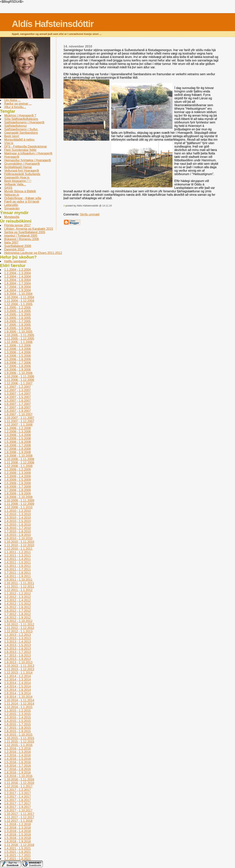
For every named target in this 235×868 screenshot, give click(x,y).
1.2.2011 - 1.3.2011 (17, 556)
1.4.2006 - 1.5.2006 (17, 356)
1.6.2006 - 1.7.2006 (17, 363)
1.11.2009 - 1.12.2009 (19, 504)
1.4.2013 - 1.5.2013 (17, 645)
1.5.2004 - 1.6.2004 (17, 280)
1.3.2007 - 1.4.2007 (17, 394)
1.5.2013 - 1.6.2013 (17, 649)
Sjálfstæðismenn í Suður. (21, 129)
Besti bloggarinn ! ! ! (18, 181)
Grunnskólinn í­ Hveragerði (22, 164)
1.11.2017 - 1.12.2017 (19, 817)
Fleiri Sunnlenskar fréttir (20, 150)
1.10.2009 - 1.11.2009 (19, 500)
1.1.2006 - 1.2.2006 (17, 345)
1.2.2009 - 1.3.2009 (17, 473)
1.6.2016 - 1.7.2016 (17, 766)
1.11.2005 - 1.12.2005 (19, 339)
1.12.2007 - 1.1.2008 (18, 425)
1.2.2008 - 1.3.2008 (17, 432)
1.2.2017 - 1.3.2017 (17, 793)
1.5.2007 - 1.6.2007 (17, 401)
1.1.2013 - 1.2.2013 (17, 635)
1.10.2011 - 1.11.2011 (19, 583)
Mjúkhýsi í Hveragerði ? (20, 115)
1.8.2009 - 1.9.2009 (17, 494)
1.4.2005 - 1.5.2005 (17, 314)
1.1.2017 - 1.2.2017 (17, 790)
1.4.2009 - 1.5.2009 (17, 480)
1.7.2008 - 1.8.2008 (17, 449)
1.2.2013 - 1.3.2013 (17, 638)
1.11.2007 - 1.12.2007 (19, 421)
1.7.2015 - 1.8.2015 (17, 728)
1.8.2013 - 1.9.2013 (17, 659)
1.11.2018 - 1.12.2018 (19, 845)
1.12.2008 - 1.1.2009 (18, 466)
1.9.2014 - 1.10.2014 (18, 697)
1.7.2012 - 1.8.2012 (17, 614)
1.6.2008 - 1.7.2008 (17, 445)
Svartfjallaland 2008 (18, 246)
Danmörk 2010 (14, 249)
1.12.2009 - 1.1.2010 (18, 507)
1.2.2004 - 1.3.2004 (17, 273)
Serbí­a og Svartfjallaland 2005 (25, 232)
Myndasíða (12, 217)
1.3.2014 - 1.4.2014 (17, 683)
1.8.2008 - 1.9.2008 (17, 452)
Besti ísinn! (12, 136)
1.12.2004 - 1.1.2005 (18, 304)
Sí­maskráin (12, 208)
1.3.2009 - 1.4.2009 (17, 476)
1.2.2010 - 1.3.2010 (17, 514)
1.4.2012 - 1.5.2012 (17, 604)
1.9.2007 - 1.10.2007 (18, 414)
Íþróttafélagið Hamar (18, 167)
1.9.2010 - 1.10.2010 (18, 538)
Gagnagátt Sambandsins (21, 133)
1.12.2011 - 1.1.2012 (18, 590)
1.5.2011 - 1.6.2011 (17, 566)
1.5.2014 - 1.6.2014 (17, 690)
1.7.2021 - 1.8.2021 (17, 859)
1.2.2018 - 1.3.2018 (17, 828)
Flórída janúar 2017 (17, 225)
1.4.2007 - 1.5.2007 (17, 397)
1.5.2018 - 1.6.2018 (17, 838)
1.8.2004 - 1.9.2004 (17, 290)
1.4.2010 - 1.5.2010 (17, 521)
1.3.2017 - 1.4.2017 (17, 797)
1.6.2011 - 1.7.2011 (17, 569)
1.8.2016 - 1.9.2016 (17, 773)
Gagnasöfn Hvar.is (17, 177)
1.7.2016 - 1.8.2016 (17, 769)
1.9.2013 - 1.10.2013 (18, 662)
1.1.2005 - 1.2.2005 (17, 308)
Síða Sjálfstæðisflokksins (21, 119)
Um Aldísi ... (12, 100)
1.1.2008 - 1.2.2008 (17, 428)
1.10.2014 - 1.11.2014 (19, 700)
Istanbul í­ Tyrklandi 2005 (21, 236)
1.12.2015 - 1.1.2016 (18, 745)
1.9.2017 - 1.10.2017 (18, 810)
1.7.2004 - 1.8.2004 (17, 287)
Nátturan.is (12, 195)
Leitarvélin (11, 205)
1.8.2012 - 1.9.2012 (17, 618)
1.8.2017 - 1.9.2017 (17, 807)
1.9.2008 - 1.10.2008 (18, 456)
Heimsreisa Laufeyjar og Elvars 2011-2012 (33, 253)
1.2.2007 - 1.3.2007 (17, 390)
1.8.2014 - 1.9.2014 (17, 693)
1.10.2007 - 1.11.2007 (19, 418)
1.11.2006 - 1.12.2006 (19, 380)
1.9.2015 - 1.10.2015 (18, 735)
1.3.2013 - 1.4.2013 (17, 642)
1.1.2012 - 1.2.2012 (17, 593)
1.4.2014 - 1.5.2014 (17, 686)
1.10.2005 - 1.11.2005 (19, 335)
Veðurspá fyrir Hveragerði (22, 171)
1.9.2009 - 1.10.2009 (18, 497)
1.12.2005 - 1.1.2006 (18, 342)
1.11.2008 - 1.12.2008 (19, 463)
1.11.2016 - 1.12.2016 (19, 783)
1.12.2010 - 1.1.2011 (18, 549)
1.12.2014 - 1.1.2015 (18, 707)
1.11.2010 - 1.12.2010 (19, 545)
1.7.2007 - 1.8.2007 (17, 407)
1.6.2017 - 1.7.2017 (17, 804)
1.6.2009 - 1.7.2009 (17, 487)
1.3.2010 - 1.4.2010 (17, 518)
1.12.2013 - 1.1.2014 (18, 673)
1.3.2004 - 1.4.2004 (17, 277)
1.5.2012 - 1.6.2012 (17, 607)
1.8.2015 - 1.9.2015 (17, 731)
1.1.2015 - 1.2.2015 (17, 711)
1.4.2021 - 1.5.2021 (17, 848)
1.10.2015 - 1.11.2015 (19, 738)
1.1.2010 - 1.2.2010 (17, 511)
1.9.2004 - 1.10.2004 (18, 294)
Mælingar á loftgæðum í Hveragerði (28, 153)
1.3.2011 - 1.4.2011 (17, 559)
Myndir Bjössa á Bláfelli (20, 191)
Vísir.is (9, 143)
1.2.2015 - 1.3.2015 (17, 714)
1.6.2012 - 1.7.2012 (17, 611)
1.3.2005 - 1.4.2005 (17, 311)
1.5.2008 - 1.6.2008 (17, 442)
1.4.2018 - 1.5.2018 (17, 835)
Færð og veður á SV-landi (22, 202)
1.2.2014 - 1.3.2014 (17, 680)
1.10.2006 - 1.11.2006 (19, 376)
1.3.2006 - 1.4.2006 (17, 352)
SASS (8, 188)
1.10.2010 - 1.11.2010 (19, 542)
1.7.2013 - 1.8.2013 (17, 655)
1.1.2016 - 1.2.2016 (17, 748)
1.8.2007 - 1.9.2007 (17, 411)
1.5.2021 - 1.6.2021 (17, 852)
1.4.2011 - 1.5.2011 (17, 562)
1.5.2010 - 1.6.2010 (17, 525)
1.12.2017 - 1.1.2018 (18, 821)
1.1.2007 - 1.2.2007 (17, 387)
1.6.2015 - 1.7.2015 (17, 724)
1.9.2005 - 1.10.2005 (18, 332)
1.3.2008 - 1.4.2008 (17, 435)
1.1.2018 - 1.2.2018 (17, 824)
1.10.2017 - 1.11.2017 (19, 814)
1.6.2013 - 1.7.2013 (17, 652)
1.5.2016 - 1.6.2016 (17, 762)
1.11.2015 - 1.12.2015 (19, 742)
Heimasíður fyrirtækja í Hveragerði (28, 160)
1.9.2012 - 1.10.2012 (18, 621)
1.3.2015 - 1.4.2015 (17, 717)
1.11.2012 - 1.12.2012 (19, 628)
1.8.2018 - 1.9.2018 (17, 841)
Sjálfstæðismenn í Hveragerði (24, 122)
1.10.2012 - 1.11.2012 (19, 624)
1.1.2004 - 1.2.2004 (17, 270)
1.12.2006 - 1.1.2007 (18, 383)
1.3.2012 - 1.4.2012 (17, 600)
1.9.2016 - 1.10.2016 (18, 776)
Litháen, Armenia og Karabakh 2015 (29, 229)
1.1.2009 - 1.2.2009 (17, 469)
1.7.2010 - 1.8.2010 (17, 531)
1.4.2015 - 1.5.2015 (17, 721)
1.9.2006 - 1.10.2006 (18, 373)
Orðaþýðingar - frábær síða (23, 198)
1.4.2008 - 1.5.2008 (17, 438)
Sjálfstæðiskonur (15, 126)
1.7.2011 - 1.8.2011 (17, 573)
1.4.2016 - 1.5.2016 (17, 759)
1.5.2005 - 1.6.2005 (17, 318)
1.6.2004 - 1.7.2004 (17, 283)
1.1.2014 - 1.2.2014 (17, 676)
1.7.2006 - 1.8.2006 (17, 366)
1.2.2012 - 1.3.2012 (17, 597)
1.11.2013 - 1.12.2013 (19, 669)
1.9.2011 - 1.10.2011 (18, 580)
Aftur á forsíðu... (15, 107)
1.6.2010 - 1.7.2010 (17, 528)
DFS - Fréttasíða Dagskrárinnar (26, 146)
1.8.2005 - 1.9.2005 (17, 328)
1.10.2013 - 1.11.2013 (19, 666)
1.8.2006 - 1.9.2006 (17, 370)
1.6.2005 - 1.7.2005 (17, 321)
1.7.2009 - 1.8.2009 (17, 490)
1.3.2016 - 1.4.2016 (17, 755)
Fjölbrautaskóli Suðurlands (22, 174)
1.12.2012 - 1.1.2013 (18, 631)
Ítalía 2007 (11, 243)
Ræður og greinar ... (18, 104)
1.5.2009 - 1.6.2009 (17, 483)
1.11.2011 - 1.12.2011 (19, 587)
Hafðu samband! (15, 261)
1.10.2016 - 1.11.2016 (19, 779)
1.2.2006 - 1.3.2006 (17, 349)
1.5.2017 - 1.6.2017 (17, 800)
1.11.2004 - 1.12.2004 (19, 301)
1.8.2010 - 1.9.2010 (17, 535)
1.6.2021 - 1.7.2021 (17, 855)
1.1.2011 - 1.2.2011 (17, 552)
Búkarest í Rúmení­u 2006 (22, 239)
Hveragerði (12, 157)
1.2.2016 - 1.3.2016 (17, 752)
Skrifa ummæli (90, 214)
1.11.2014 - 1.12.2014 (19, 704)
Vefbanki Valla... (15, 184)
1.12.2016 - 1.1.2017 (18, 786)
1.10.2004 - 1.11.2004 (19, 297)
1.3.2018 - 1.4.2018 (17, 831)
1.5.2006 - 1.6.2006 (17, 359)
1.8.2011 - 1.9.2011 (17, 576)
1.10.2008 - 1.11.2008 (19, 459)
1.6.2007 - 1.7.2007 (17, 404)
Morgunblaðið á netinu (19, 140)
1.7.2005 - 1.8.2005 (17, 325)
